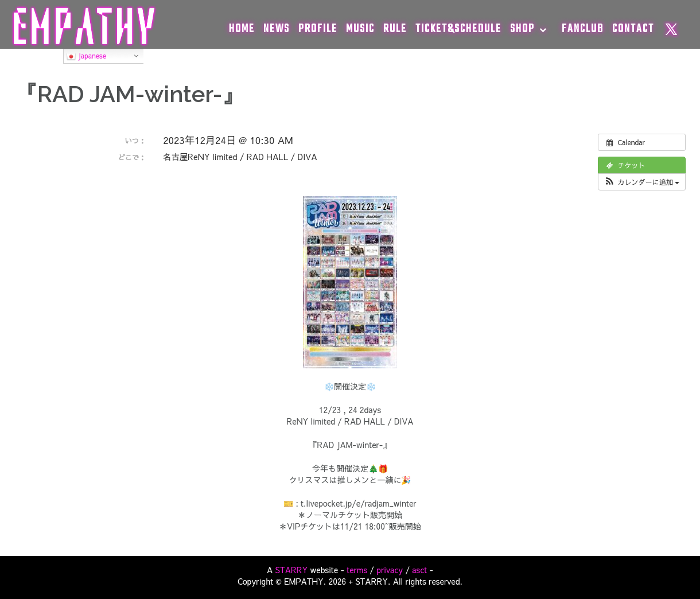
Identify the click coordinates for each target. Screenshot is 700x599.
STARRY (292, 570)
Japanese (86, 56)
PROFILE (318, 29)
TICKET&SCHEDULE (458, 29)
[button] (642, 182)
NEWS (277, 29)
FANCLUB (583, 29)
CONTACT (633, 29)
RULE (395, 29)
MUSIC (360, 29)
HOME (242, 29)
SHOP (522, 29)
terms (357, 570)
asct (419, 570)
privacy (390, 570)
